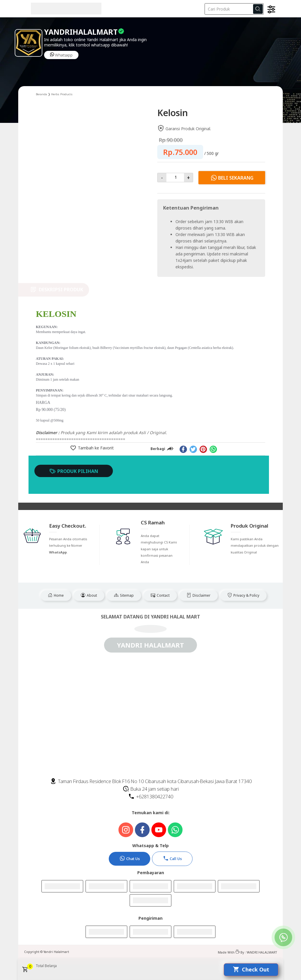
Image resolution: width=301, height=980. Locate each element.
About (89, 595)
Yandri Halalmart (56, 952)
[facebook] (183, 449)
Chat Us (130, 858)
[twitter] (193, 449)
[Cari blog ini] (234, 9)
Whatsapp (61, 55)
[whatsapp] (213, 449)
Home (56, 595)
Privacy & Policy (243, 595)
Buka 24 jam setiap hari (151, 789)
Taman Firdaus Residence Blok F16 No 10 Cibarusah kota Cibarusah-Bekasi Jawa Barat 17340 (151, 781)
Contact (160, 595)
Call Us (172, 858)
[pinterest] (203, 449)
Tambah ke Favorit (95, 448)
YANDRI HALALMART (262, 952)
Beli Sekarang (232, 178)
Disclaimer (199, 595)
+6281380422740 (151, 797)
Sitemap (124, 595)
